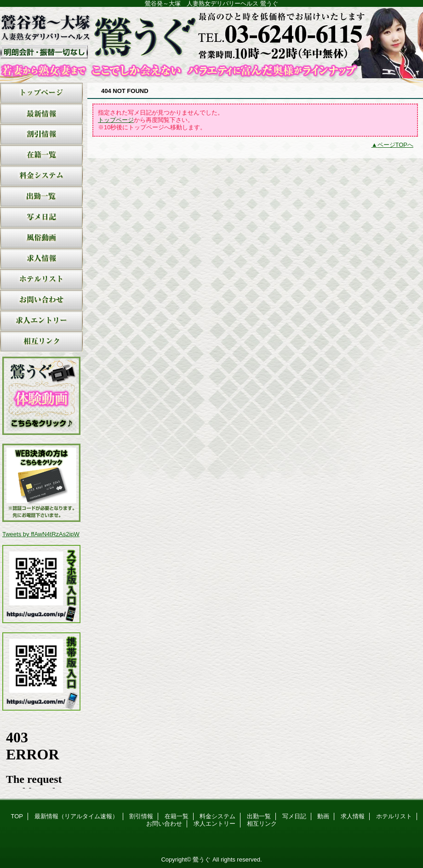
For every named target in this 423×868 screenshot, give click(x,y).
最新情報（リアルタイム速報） (41, 114)
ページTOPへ (396, 145)
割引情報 (41, 135)
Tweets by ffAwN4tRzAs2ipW (41, 534)
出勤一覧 (41, 197)
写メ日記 (41, 217)
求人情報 (41, 259)
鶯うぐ (211, 43)
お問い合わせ (41, 300)
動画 (41, 238)
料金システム (41, 176)
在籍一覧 (41, 155)
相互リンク (41, 342)
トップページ (116, 120)
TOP (41, 93)
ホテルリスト (41, 280)
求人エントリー (41, 321)
